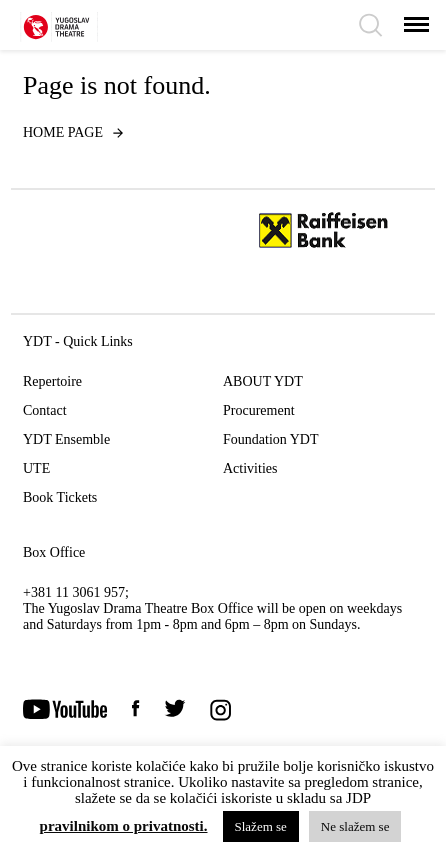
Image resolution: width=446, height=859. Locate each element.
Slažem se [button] (261, 826)
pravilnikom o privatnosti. (124, 826)
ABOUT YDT (263, 381)
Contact (45, 410)
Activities (250, 468)
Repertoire (52, 381)
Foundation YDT (271, 439)
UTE (36, 468)
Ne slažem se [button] (355, 826)
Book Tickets (60, 497)
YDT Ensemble (66, 439)
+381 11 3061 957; (76, 592)
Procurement (259, 410)
